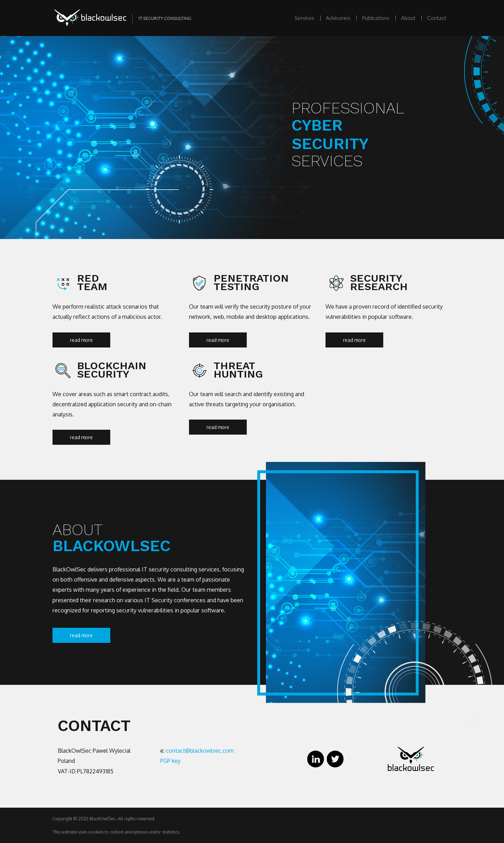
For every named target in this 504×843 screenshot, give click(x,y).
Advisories (338, 18)
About (408, 18)
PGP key (170, 761)
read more (81, 340)
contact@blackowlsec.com (200, 750)
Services (304, 18)
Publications (376, 18)
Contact (437, 18)
